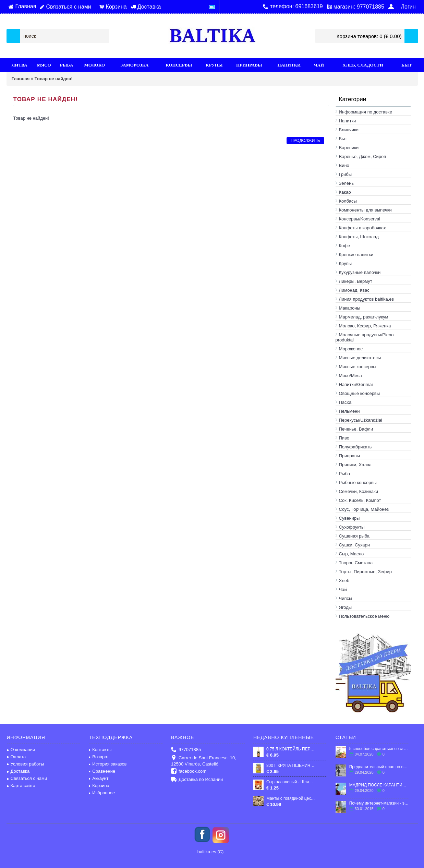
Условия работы (26, 764)
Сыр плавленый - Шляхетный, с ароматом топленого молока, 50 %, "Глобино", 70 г (291, 782)
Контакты (100, 750)
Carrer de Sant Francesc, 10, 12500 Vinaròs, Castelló (204, 761)
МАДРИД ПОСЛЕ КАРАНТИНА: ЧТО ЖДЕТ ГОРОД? (379, 785)
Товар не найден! (54, 79)
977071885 (186, 750)
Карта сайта (21, 786)
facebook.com (189, 771)
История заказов (108, 764)
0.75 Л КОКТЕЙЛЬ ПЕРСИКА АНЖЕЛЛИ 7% (291, 749)
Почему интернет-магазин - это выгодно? (379, 803)
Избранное (102, 793)
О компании (21, 750)
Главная (21, 79)
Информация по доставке (366, 112)
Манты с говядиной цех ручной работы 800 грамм (291, 798)
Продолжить (305, 141)
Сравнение (102, 771)
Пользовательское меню (364, 616)
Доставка (18, 771)
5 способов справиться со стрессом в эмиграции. (379, 749)
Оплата (16, 757)
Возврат (99, 757)
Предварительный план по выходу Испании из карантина (379, 767)
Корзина (99, 786)
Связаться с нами (27, 778)
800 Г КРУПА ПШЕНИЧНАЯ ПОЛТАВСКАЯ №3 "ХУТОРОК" (291, 765)
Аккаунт (99, 778)
